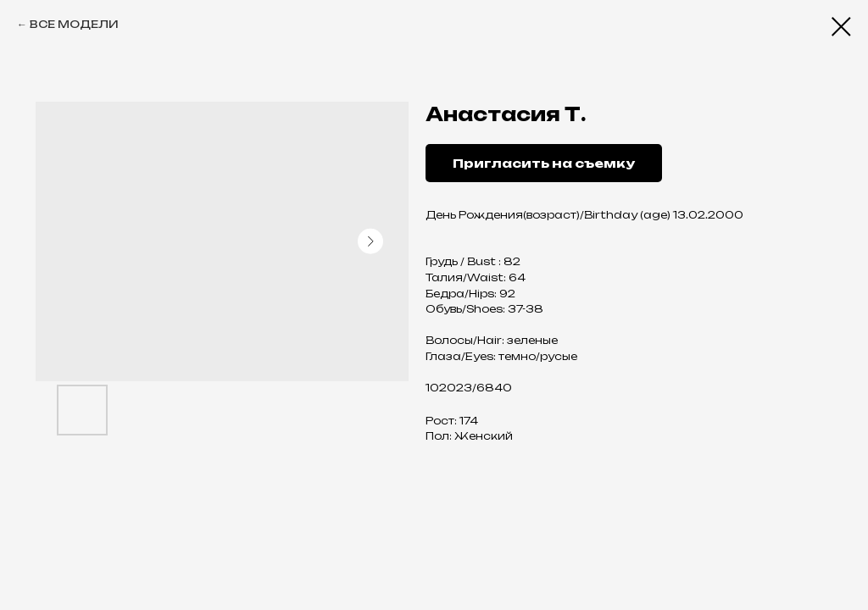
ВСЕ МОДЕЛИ (74, 24)
